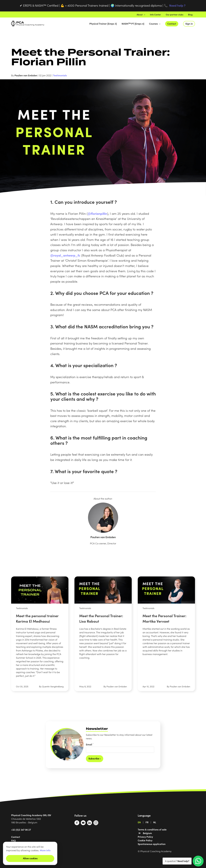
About (141, 14)
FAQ (13, 840)
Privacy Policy (145, 837)
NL (155, 822)
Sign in (189, 24)
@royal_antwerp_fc (65, 255)
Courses (155, 24)
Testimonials (60, 75)
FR (147, 822)
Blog (190, 14)
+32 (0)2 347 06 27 (21, 830)
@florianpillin (97, 213)
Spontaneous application (152, 844)
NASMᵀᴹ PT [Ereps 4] (133, 24)
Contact (172, 24)
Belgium (147, 833)
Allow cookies (30, 858)
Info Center (155, 14)
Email (90, 744)
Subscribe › (95, 758)
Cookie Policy (145, 840)
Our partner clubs (175, 14)
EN (139, 822)
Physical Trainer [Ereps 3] (103, 24)
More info (45, 850)
